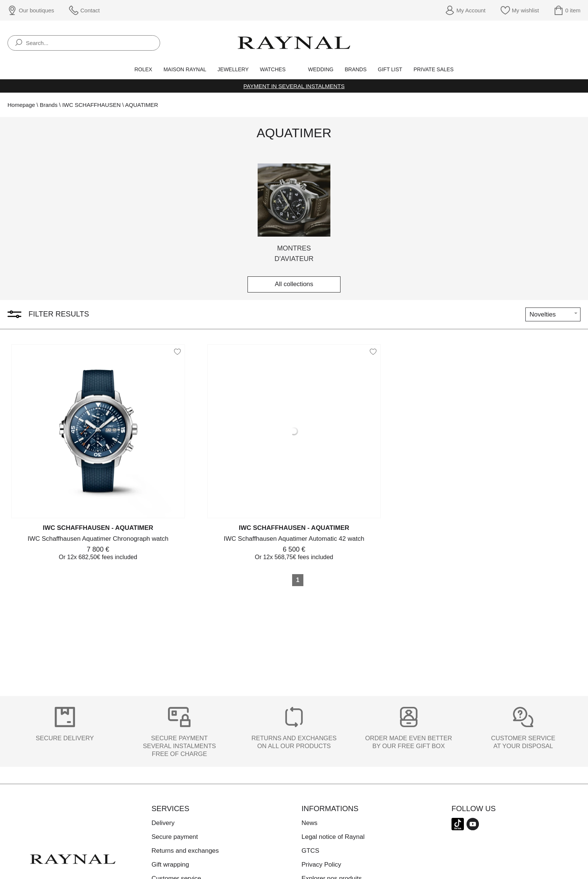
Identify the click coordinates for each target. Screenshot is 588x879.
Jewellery (233, 69)
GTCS (310, 851)
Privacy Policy (321, 865)
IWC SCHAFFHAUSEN (91, 105)
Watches (273, 69)
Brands (355, 69)
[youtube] (473, 829)
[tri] (553, 314)
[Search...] (84, 43)
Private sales (434, 69)
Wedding (321, 69)
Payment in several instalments (294, 86)
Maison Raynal (185, 69)
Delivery (163, 823)
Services (170, 808)
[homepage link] (294, 43)
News (310, 823)
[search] (19, 43)
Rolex (143, 69)
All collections (294, 284)
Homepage (21, 105)
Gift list (390, 69)
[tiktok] (458, 829)
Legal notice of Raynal (333, 837)
